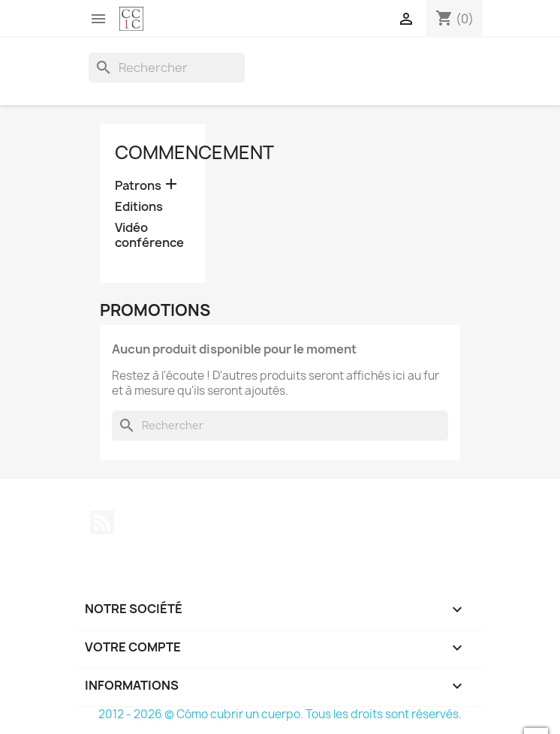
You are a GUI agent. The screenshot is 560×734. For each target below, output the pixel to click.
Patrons (138, 186)
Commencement (194, 152)
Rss (102, 522)
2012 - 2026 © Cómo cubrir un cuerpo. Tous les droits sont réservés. (280, 714)
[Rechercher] (167, 68)
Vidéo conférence (149, 235)
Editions (139, 207)
